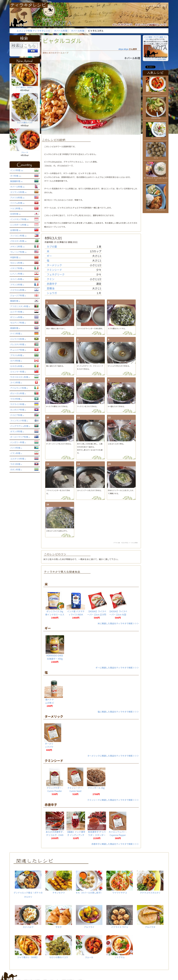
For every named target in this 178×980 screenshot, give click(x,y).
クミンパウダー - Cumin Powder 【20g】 (55, 791)
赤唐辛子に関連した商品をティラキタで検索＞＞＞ (115, 844)
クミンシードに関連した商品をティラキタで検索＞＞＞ (113, 800)
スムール (25, 151)
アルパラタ (150, 917)
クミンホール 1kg (96, 788)
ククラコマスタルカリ (150, 882)
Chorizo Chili (156, 117)
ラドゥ (156, 157)
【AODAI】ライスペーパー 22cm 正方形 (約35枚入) (97, 614)
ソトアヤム (120, 947)
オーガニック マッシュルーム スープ (156, 178)
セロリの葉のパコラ (25, 122)
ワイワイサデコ (120, 882)
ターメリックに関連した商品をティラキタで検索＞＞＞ (113, 756)
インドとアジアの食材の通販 (156, 58)
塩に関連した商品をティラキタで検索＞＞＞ (118, 712)
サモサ (59, 917)
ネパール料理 (61, 31)
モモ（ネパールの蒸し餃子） (89, 882)
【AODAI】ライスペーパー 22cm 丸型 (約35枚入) (118, 614)
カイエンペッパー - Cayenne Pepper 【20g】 (118, 835)
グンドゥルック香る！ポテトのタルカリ (28, 884)
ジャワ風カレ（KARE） (25, 86)
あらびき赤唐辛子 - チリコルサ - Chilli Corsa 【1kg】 (55, 835)
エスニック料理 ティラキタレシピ (34, 31)
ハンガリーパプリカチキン (156, 209)
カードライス (156, 137)
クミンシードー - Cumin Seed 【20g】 (75, 791)
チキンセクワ (59, 882)
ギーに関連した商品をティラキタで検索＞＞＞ (117, 668)
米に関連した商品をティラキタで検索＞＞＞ (118, 623)
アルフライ (89, 917)
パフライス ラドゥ (120, 917)
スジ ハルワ (28, 917)
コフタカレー (156, 92)
